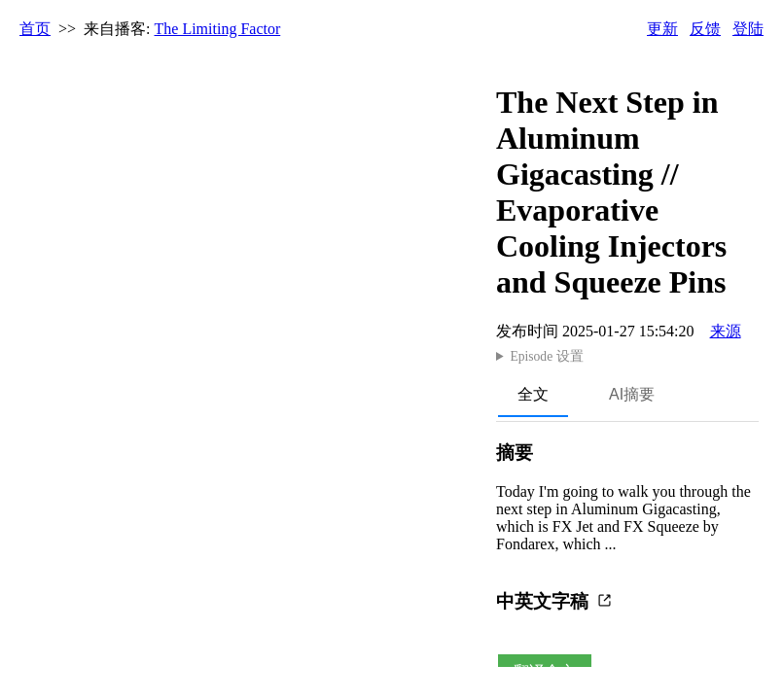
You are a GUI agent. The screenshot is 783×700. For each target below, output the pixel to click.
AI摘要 (632, 394)
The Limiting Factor (218, 29)
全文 (533, 394)
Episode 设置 (546, 356)
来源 (726, 331)
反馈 (705, 29)
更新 (662, 29)
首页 (35, 29)
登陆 (748, 29)
